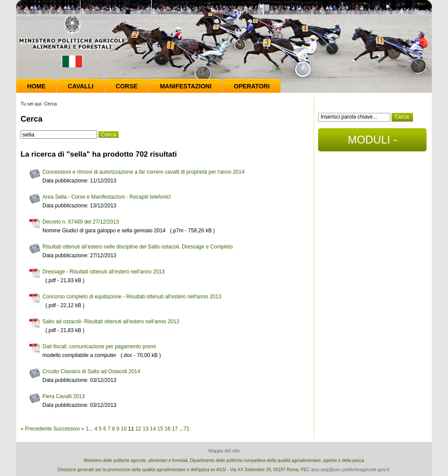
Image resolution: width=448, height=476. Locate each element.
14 (153, 429)
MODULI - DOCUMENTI (372, 142)
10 (124, 429)
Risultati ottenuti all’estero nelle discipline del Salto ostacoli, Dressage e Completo (138, 247)
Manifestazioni (185, 86)
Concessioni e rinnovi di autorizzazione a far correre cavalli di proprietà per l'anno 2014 (143, 172)
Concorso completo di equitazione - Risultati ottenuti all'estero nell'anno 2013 (132, 297)
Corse (127, 86)
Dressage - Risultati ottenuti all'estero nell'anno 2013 (103, 272)
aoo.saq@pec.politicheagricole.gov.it (350, 469)
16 (167, 429)
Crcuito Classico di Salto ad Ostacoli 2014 (91, 371)
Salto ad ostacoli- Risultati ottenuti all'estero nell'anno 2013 (111, 322)
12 (138, 429)
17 (175, 429)
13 (145, 429)
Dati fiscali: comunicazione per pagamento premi (99, 346)
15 (160, 429)
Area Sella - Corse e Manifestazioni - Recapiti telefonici (107, 197)
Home (36, 86)
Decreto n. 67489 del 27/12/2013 (81, 222)
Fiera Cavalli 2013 (64, 396)
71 (187, 429)
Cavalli (81, 86)
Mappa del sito (224, 451)
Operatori (252, 86)
